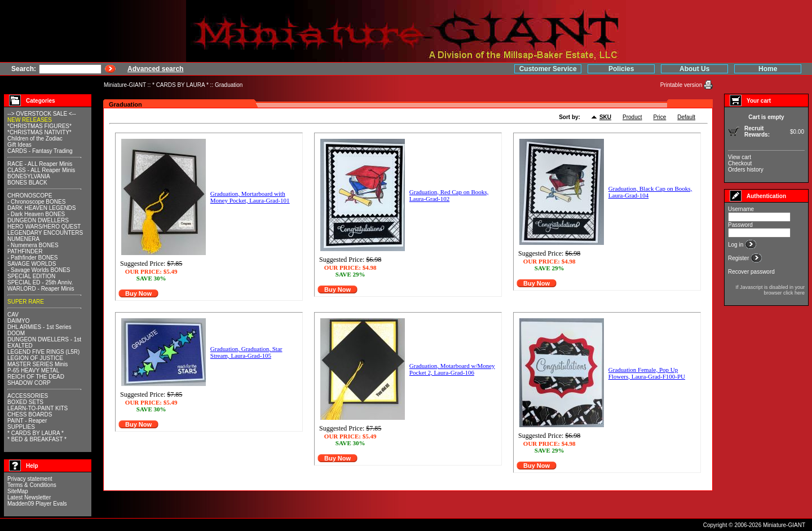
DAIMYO (18, 321)
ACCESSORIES (28, 396)
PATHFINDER (25, 251)
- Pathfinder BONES (32, 258)
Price (660, 117)
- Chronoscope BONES (36, 202)
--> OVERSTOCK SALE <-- (42, 114)
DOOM (16, 333)
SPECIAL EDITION (31, 276)
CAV (13, 315)
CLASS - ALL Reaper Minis (41, 170)
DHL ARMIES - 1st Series (39, 327)
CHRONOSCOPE (30, 196)
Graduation (229, 85)
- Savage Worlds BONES (39, 270)
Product (632, 117)
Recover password (751, 272)
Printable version (682, 85)
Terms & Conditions (32, 485)
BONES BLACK (27, 183)
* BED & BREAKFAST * (37, 439)
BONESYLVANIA (29, 176)
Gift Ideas (19, 145)
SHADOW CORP (29, 383)
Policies (621, 69)
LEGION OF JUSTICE (35, 358)
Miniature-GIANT (125, 85)
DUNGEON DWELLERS (38, 220)
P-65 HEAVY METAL (33, 370)
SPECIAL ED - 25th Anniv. (40, 282)
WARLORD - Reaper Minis (41, 289)
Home (768, 69)
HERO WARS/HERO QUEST (44, 227)
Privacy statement (30, 479)
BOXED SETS (25, 402)
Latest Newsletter (29, 497)
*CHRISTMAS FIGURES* (39, 126)
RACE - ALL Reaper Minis (40, 164)
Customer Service (548, 69)
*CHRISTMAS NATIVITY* (39, 132)
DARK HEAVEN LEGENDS (42, 208)
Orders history (746, 170)
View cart (740, 157)
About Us (694, 69)
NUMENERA (23, 239)
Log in (736, 245)
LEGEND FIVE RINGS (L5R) (43, 352)
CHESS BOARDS (30, 414)
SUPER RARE (26, 302)
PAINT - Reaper (27, 421)
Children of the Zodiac (35, 139)
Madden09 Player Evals (37, 504)
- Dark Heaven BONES (36, 214)
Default (686, 117)
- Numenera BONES (33, 245)
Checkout (740, 163)
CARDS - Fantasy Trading (40, 151)
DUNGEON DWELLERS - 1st (44, 339)
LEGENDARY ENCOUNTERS (45, 233)
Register (739, 258)
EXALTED (20, 346)
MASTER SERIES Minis (37, 364)
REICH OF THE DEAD (36, 377)
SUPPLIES (21, 427)
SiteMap (18, 491)
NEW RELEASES (30, 120)
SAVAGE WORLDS (32, 264)
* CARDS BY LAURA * (180, 85)
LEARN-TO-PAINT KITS (37, 408)
